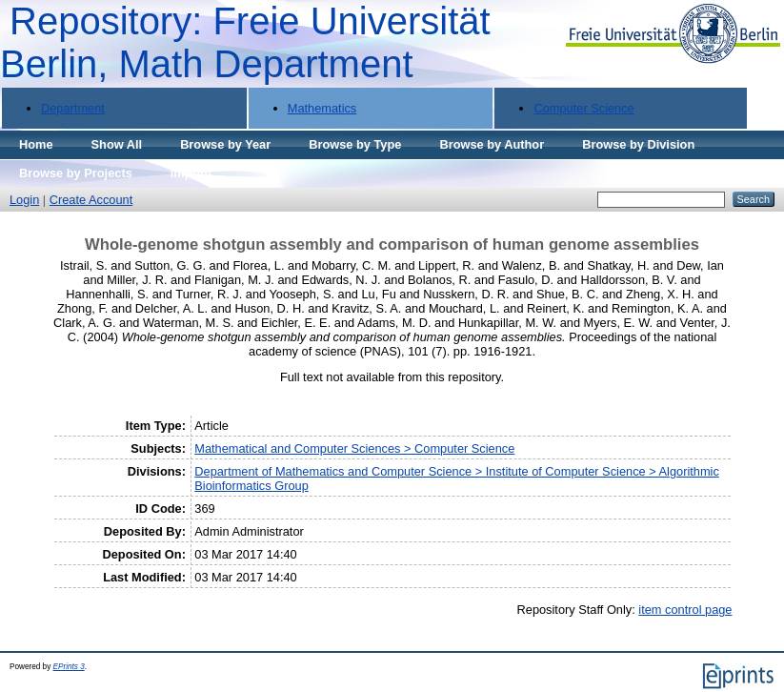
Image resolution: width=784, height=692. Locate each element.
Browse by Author (492, 144)
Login (24, 200)
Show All (117, 144)
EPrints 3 (69, 667)
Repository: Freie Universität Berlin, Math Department (245, 42)
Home (36, 144)
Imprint (191, 173)
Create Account (91, 200)
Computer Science (583, 108)
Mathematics (322, 108)
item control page (685, 610)
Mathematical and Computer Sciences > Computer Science (354, 448)
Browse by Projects (76, 173)
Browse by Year (225, 144)
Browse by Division (638, 144)
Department (73, 108)
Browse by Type (355, 144)
